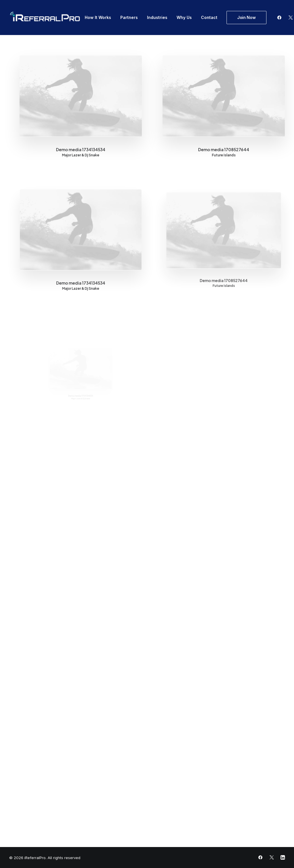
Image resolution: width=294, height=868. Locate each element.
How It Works (98, 17)
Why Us (184, 17)
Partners (129, 17)
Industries (157, 17)
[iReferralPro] (45, 18)
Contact (209, 17)
